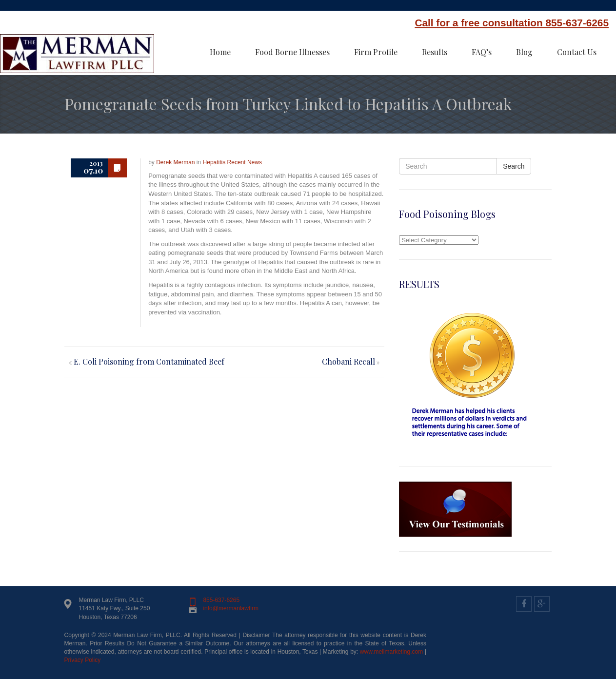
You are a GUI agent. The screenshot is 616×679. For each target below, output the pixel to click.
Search (514, 166)
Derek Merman (175, 162)
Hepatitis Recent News (232, 162)
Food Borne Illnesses (292, 52)
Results (435, 52)
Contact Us (577, 52)
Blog (524, 52)
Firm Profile (376, 52)
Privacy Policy (83, 660)
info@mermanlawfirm (231, 608)
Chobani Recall (348, 361)
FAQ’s (482, 52)
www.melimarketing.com (391, 652)
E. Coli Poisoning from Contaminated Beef (149, 361)
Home (220, 52)
